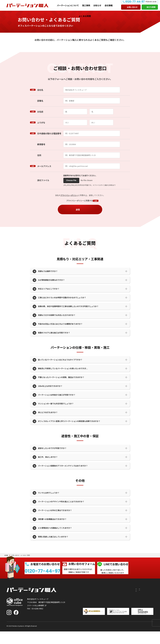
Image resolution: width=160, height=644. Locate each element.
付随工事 (97, 604)
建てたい (83, 604)
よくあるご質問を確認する (79, 47)
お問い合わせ (132, 7)
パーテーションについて (68, 5)
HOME (6, 560)
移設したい (84, 608)
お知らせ (97, 5)
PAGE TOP (151, 631)
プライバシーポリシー (69, 200)
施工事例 (86, 5)
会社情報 (109, 5)
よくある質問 (85, 16)
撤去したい (84, 612)
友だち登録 (151, 7)
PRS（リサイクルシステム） (105, 608)
